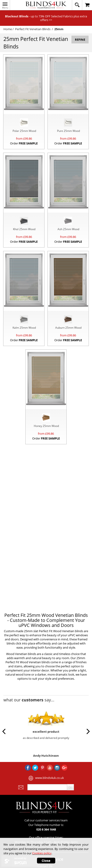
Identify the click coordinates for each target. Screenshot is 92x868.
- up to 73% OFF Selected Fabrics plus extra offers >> (46, 18)
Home (8, 29)
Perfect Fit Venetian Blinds (33, 29)
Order (24, 143)
